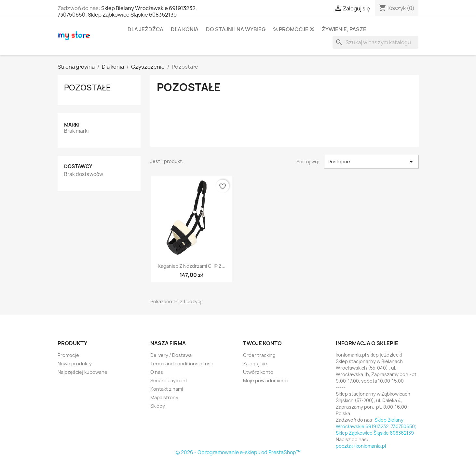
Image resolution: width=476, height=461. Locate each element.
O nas (157, 372)
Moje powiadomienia (266, 380)
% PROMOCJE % (294, 29)
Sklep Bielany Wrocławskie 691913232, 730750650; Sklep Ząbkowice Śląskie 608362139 (127, 11)
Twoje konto (262, 343)
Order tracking (259, 355)
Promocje (68, 355)
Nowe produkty (75, 364)
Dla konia (185, 29)
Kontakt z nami (167, 389)
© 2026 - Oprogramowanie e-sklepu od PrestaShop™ (238, 452)
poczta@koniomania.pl (361, 446)
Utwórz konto (258, 372)
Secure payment (169, 380)
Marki (72, 125)
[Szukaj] (375, 42)
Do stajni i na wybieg (236, 29)
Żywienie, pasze (344, 29)
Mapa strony (164, 397)
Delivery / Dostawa (171, 355)
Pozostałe (88, 88)
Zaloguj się (255, 364)
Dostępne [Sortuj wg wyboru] (371, 162)
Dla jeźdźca (145, 29)
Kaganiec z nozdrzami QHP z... (192, 266)
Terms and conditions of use (182, 364)
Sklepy (158, 406)
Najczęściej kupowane (82, 372)
